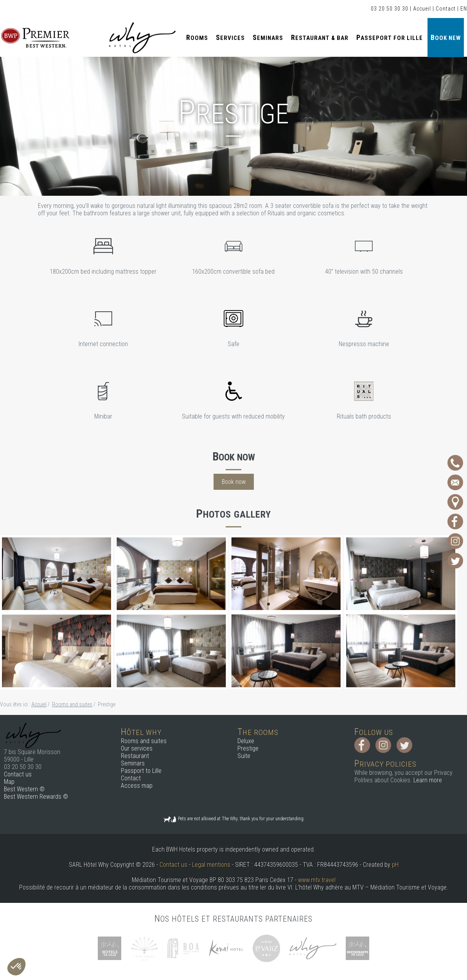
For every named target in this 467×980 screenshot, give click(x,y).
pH (395, 865)
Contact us (18, 774)
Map (9, 782)
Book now (234, 482)
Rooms (197, 37)
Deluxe (246, 741)
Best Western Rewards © (36, 797)
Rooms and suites (144, 741)
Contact (446, 9)
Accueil (422, 9)
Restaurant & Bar (320, 37)
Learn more (428, 780)
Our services (137, 748)
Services (230, 37)
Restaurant (135, 756)
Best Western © (24, 789)
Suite (244, 756)
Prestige (248, 748)
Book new (446, 37)
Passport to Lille (141, 771)
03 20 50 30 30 (390, 9)
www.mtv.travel (317, 880)
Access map (137, 786)
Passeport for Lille (390, 37)
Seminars (268, 37)
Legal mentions (211, 865)
